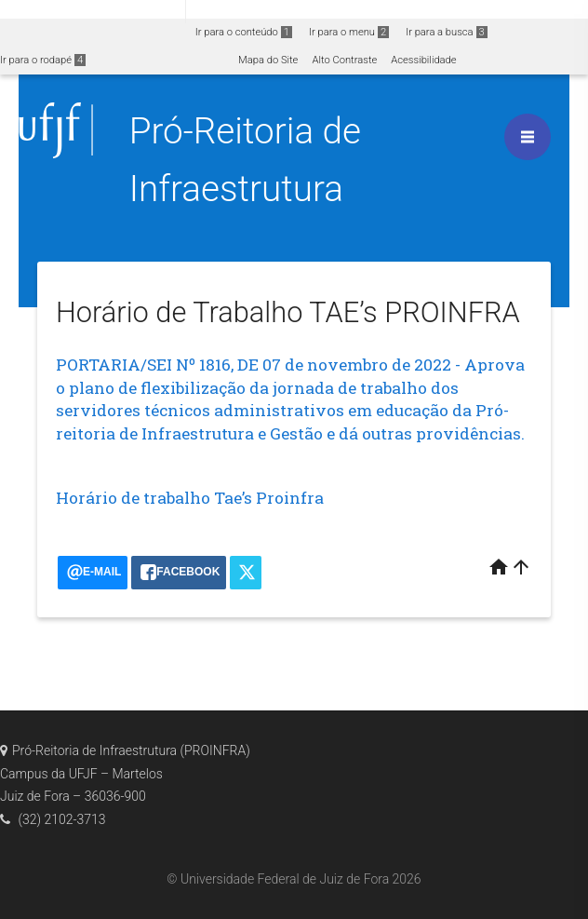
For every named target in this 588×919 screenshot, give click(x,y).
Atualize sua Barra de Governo (285, 11)
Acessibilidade (423, 60)
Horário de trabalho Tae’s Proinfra (190, 498)
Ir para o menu (349, 32)
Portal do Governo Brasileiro (93, 11)
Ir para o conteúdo (244, 32)
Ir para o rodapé (43, 60)
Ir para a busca (447, 32)
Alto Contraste (344, 60)
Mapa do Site (268, 60)
